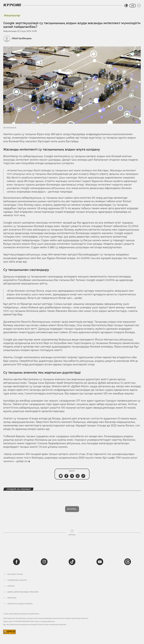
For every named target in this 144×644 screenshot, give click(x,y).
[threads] (128, 562)
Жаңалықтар (12, 15)
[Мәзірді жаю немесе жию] (139, 6)
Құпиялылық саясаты (17, 580)
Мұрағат (11, 586)
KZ (133, 6)
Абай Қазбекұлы (22, 38)
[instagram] (44, 562)
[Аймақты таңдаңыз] (126, 6)
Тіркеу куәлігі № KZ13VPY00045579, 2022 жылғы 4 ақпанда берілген (29, 621)
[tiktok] (72, 562)
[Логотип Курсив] (12, 5)
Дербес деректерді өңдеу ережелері (23, 592)
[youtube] (100, 562)
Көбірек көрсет (72, 509)
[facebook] (16, 562)
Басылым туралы (15, 574)
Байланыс (12, 598)
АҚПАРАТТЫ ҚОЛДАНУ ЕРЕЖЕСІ (20, 604)
